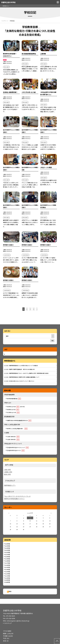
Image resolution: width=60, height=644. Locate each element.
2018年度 (7, 561)
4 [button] (34, 309)
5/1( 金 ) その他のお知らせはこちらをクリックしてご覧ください (19, 381)
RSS (10, 591)
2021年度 (7, 554)
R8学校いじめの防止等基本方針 (17, 429)
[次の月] (51, 513)
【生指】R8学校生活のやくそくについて (18, 447)
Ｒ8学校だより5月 (13, 410)
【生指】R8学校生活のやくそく (16, 450)
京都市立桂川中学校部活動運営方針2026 (19, 420)
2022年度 (7, 552)
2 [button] (27, 309)
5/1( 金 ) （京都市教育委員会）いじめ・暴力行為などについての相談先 (21, 366)
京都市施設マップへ (10, 485)
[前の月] (9, 513)
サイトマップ (8, 623)
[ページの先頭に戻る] (57, 641)
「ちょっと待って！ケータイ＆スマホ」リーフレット (17, 496)
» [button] (37, 309)
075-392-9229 (10, 616)
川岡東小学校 (8, 472)
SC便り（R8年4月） (13, 439)
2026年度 (7, 544)
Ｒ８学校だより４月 (13, 412)
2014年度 (7, 569)
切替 (52, 341)
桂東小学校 (7, 474)
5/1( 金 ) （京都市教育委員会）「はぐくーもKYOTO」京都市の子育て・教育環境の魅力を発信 (26, 373)
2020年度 (7, 557)
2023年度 (7, 550)
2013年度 (7, 572)
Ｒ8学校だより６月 (16, 407)
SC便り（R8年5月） (13, 437)
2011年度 (7, 576)
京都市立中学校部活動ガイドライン (14, 499)
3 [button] (30, 309)
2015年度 (7, 567)
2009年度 (7, 580)
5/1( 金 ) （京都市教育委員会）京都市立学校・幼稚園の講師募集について (22, 377)
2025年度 (7, 546)
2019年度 (7, 559)
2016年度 (7, 565)
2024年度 (7, 548)
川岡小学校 (7, 470)
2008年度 (7, 582)
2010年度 (7, 578)
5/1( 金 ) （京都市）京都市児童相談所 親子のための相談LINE (19, 369)
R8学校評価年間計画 (14, 399)
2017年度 (7, 563)
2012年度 (7, 574)
